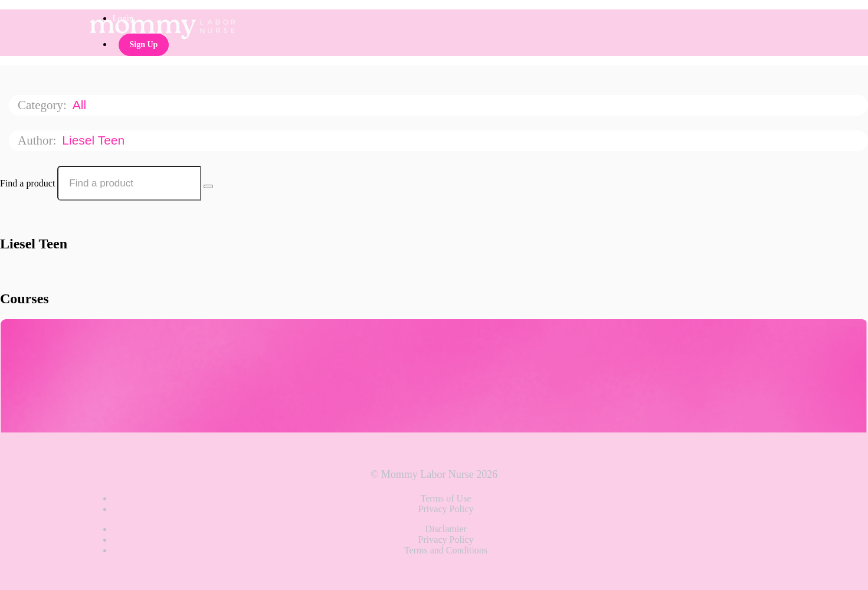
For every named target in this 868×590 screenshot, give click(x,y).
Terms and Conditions (446, 550)
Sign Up (144, 45)
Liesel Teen (95, 140)
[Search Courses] (208, 186)
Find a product (27, 183)
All (81, 105)
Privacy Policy (446, 509)
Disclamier (446, 529)
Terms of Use (446, 498)
